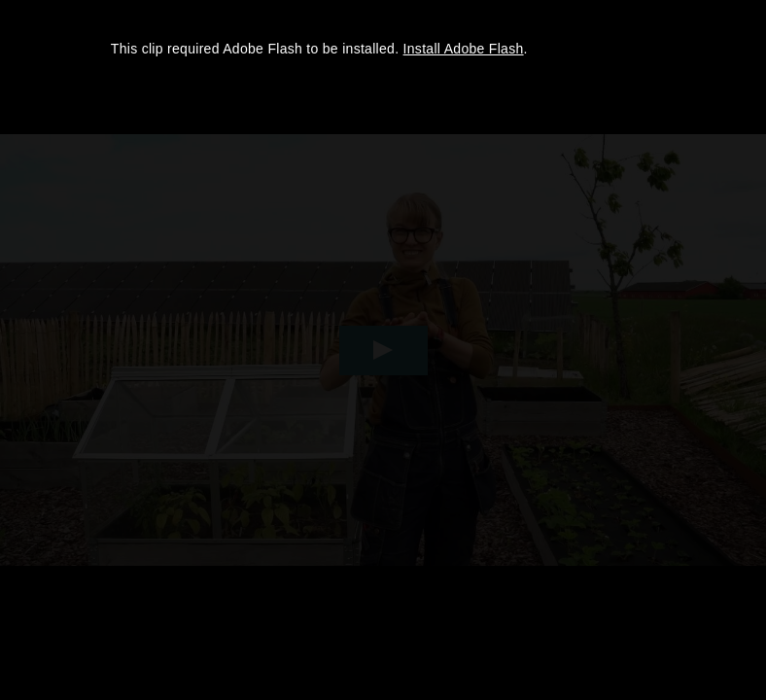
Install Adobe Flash (464, 49)
